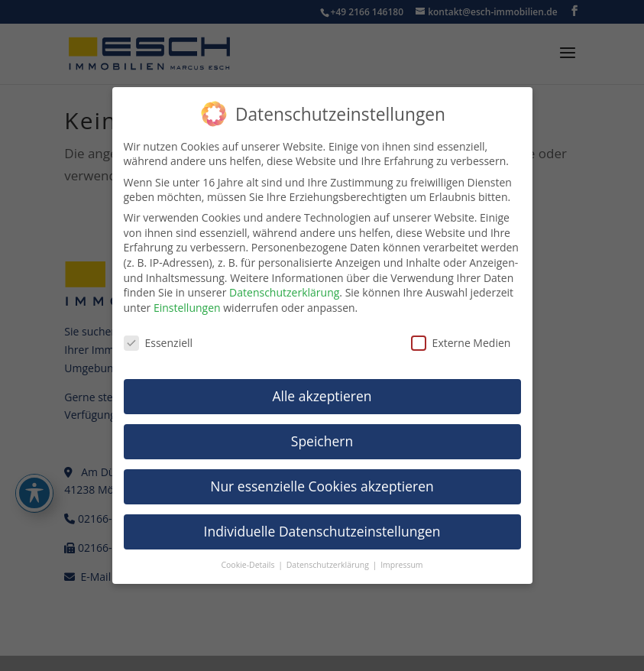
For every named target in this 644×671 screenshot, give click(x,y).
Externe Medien (461, 343)
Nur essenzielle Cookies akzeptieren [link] (322, 486)
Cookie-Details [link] (249, 565)
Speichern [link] (322, 441)
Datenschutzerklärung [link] (284, 292)
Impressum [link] (401, 565)
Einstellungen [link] (187, 308)
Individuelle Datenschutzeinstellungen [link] (322, 531)
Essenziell (159, 343)
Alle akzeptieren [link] (322, 396)
